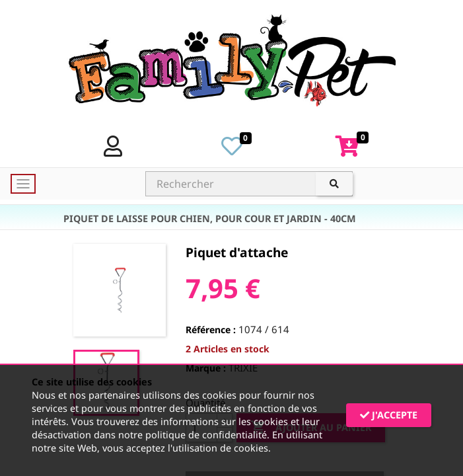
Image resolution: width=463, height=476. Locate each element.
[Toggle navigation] (23, 184)
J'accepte (389, 415)
